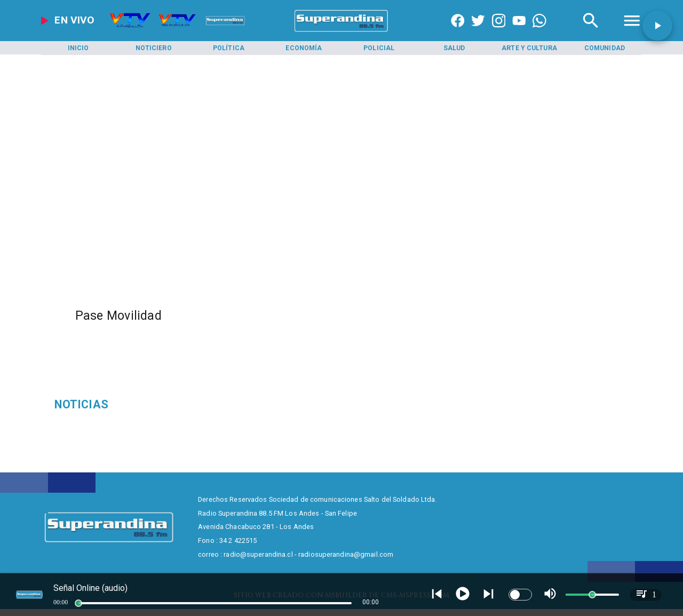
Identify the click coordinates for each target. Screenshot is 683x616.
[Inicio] (78, 48)
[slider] (78, 603)
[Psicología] (150, 405)
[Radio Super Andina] (591, 32)
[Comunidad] (605, 48)
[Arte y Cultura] (529, 48)
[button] (657, 26)
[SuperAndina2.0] (341, 32)
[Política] (229, 48)
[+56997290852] (539, 32)
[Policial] (379, 48)
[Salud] (454, 48)
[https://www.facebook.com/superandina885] (458, 32)
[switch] (520, 595)
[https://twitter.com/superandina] (478, 32)
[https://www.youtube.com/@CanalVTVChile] (519, 32)
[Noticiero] (154, 48)
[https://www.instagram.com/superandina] (499, 32)
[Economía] (304, 48)
